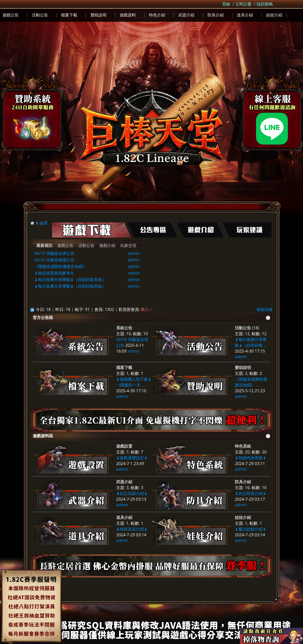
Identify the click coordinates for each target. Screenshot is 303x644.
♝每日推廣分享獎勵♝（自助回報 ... (251, 342)
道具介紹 (124, 517)
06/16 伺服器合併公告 (54, 253)
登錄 (226, 4)
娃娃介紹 (243, 517)
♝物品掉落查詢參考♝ (54, 273)
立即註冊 (243, 4)
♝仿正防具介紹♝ (250, 493)
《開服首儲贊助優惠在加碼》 (61, 266)
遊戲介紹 (107, 245)
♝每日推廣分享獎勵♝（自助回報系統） (70, 280)
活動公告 (86, 245)
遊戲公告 (65, 245)
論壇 (43, 223)
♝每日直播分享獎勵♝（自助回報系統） (70, 286)
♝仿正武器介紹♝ (132, 493)
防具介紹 (243, 482)
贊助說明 (243, 367)
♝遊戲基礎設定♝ (132, 458)
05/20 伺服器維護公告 (54, 260)
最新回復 (265, 309)
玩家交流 (128, 245)
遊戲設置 (124, 446)
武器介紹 (124, 482)
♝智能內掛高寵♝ (250, 458)
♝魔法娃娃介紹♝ (250, 529)
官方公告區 (43, 317)
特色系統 (243, 446)
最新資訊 (44, 245)
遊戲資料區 (43, 436)
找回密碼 (265, 4)
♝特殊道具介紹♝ (132, 529)
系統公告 (124, 328)
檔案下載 (124, 367)
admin (134, 253)
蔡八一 (147, 309)
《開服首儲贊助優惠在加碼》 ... (251, 382)
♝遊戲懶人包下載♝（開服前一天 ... (134, 382)
